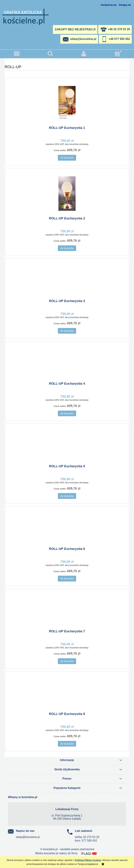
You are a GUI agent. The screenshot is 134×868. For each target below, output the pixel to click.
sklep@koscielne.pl (28, 837)
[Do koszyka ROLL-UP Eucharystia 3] (67, 331)
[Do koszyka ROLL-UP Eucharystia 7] (67, 661)
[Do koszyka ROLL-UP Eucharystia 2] (67, 248)
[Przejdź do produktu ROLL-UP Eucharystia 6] (67, 528)
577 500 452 (89, 841)
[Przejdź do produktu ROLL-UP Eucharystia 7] (67, 611)
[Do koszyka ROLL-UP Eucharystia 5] (67, 496)
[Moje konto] (84, 54)
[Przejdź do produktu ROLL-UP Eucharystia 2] (67, 194)
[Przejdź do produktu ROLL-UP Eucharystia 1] (67, 103)
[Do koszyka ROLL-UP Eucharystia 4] (67, 414)
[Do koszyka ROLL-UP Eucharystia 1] (67, 158)
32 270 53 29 (91, 837)
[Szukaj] (50, 53)
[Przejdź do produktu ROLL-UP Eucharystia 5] (67, 445)
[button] (17, 54)
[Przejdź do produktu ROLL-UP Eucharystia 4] (67, 363)
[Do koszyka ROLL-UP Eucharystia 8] (67, 744)
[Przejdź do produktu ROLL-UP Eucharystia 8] (67, 693)
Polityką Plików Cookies (88, 860)
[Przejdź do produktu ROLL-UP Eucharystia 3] (67, 280)
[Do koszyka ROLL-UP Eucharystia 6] (67, 579)
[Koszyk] (117, 53)
